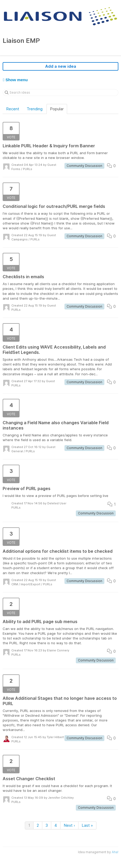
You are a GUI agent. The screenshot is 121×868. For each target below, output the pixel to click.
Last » (87, 825)
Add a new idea (61, 66)
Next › (69, 825)
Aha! (115, 852)
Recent (13, 109)
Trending (35, 109)
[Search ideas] (60, 93)
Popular (57, 109)
